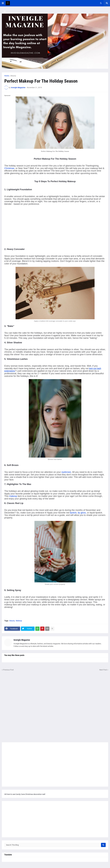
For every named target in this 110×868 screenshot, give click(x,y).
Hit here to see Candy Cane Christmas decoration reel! (25, 794)
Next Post (103, 670)
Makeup (19, 621)
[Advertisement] (25, 227)
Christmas (9, 168)
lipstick (73, 513)
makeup (13, 496)
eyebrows (66, 472)
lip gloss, (82, 513)
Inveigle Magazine (22, 640)
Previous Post (8, 670)
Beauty (13, 76)
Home (7, 76)
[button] (3, 3)
